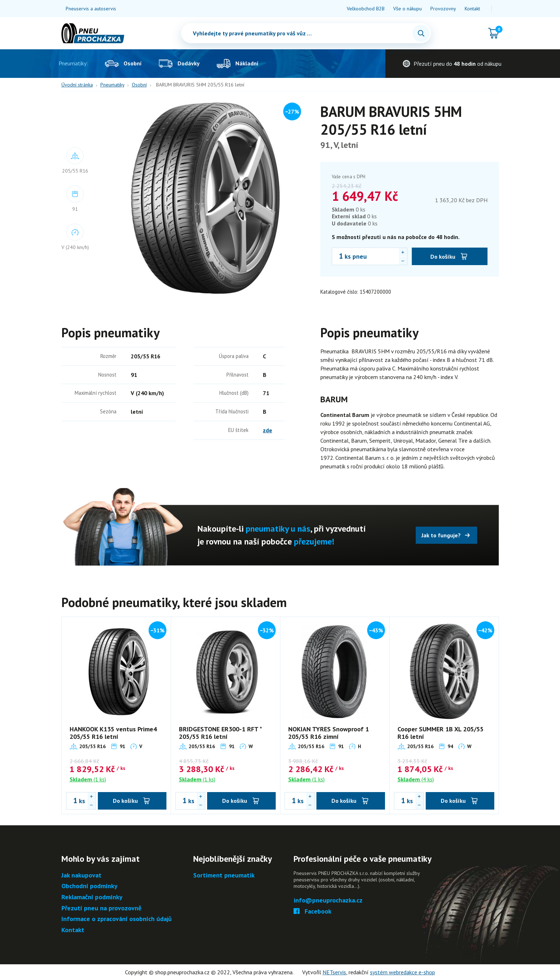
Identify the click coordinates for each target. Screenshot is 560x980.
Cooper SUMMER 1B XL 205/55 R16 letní (441, 733)
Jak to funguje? (441, 535)
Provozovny (443, 9)
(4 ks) (416, 779)
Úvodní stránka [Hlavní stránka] (77, 85)
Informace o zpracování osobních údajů (117, 919)
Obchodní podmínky (89, 886)
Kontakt (472, 9)
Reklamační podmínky (92, 897)
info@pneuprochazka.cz (328, 901)
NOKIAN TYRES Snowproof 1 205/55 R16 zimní (329, 733)
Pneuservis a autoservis (91, 9)
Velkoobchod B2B (366, 9)
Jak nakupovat (81, 875)
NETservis (334, 972)
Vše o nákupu (407, 9)
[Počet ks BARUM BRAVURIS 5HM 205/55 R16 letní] (337, 256)
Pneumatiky (112, 85)
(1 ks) (88, 779)
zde (267, 430)
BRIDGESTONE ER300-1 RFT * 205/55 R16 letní (220, 733)
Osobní (139, 85)
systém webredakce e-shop (402, 972)
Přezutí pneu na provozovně (101, 908)
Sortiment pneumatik (224, 875)
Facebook (313, 912)
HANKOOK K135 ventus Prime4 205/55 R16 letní (113, 733)
